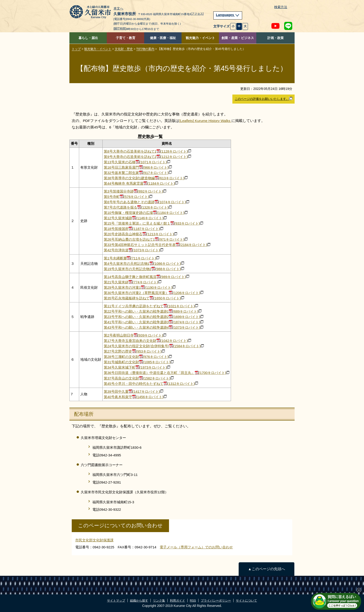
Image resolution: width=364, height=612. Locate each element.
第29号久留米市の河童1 (140, 287)
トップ (76, 49)
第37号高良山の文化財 (139, 378)
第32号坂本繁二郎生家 (138, 173)
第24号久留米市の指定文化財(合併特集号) (154, 346)
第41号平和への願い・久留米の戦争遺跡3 (154, 322)
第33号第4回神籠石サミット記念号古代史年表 (157, 245)
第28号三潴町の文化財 (138, 357)
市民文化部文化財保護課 (94, 540)
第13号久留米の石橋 (137, 162)
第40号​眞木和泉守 (135, 397)
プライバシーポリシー (216, 601)
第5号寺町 (128, 197)
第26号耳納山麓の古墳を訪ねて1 (146, 239)
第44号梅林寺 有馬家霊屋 (141, 183)
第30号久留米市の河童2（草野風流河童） (154, 293)
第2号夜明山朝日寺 (135, 335)
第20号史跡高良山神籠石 (140, 234)
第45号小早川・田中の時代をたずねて (151, 384)
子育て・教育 (126, 38)
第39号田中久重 (133, 391)
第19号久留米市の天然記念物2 (144, 269)
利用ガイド (177, 601)
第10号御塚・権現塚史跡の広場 (146, 213)
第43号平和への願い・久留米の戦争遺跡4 (154, 327)
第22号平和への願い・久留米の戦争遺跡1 (153, 311)
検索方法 (281, 7)
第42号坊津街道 (133, 250)
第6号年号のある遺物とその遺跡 (146, 202)
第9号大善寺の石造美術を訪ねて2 (147, 157)
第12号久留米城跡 (135, 218)
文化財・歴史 (124, 49)
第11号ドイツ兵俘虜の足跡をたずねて (151, 306)
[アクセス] (197, 14)
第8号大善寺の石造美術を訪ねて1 (147, 151)
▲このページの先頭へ (266, 569)
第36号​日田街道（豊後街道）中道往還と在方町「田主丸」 (167, 373)
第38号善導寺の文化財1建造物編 (146, 178)
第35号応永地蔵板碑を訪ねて (144, 298)
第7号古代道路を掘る (138, 207)
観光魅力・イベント (200, 38)
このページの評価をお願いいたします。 (263, 99)
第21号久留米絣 (133, 282)
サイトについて (246, 601)
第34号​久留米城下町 (137, 367)
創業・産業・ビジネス (238, 38)
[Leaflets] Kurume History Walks (205, 121)
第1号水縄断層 (132, 258)
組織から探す (139, 601)
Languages (228, 15)
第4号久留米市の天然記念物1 (144, 263)
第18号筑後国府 (133, 229)
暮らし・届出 (88, 38)
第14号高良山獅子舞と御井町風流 (146, 277)
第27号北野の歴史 (134, 351)
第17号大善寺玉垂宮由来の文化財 (147, 341)
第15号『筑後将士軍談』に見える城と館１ (153, 223)
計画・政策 (276, 38)
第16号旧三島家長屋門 (138, 167)
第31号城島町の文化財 (139, 362)
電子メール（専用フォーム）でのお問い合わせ (196, 547)
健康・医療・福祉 (163, 38)
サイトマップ (116, 601)
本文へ (118, 9)
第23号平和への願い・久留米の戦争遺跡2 (154, 317)
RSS (193, 601)
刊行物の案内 (145, 49)
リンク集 (159, 601)
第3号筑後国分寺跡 (135, 191)
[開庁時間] (120, 29)
